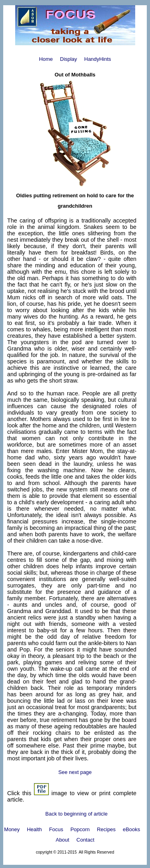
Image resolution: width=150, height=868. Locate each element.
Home (46, 59)
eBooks (131, 829)
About (62, 840)
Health (34, 829)
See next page (75, 772)
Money (12, 829)
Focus (56, 829)
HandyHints (98, 59)
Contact (85, 840)
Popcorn (80, 829)
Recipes (106, 829)
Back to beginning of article (76, 814)
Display (68, 59)
